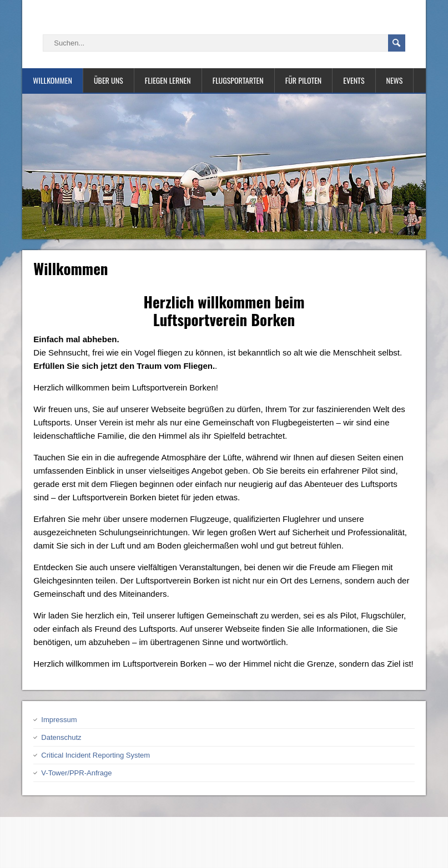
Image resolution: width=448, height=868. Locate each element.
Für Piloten (304, 80)
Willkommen (52, 80)
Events (354, 80)
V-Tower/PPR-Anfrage (76, 773)
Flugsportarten (238, 80)
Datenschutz (61, 737)
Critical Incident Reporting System (95, 755)
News (395, 80)
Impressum (59, 720)
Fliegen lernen (168, 80)
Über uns (109, 80)
